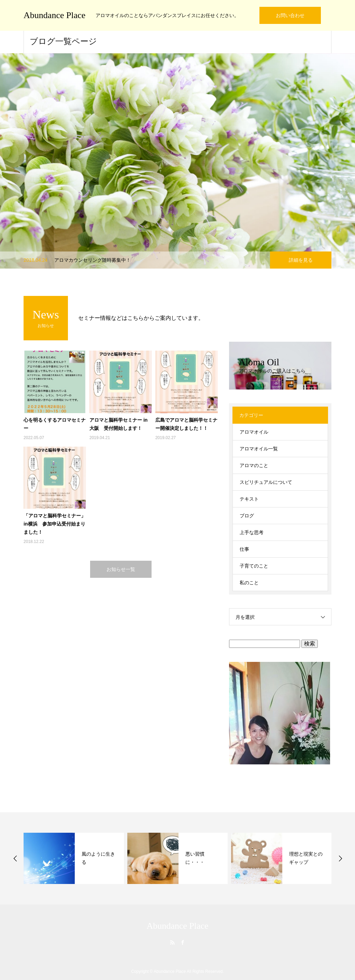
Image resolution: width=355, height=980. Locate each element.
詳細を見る (301, 260)
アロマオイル (254, 432)
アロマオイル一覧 (259, 449)
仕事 (244, 549)
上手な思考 (252, 532)
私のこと (249, 583)
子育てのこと (254, 566)
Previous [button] (15, 858)
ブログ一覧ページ (63, 41)
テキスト (249, 499)
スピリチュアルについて (266, 482)
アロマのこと (254, 465)
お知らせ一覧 (121, 569)
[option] (177, 161)
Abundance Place (54, 15)
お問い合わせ (290, 15)
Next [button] (340, 858)
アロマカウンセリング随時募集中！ (93, 260)
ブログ (247, 516)
